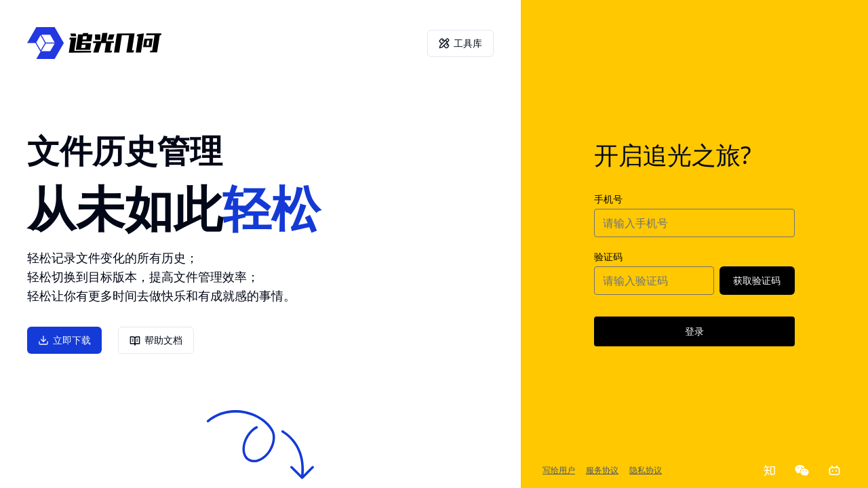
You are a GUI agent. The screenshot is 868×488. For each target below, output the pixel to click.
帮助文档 (156, 341)
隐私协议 (646, 470)
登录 (694, 331)
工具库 (460, 43)
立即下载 (64, 340)
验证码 (608, 257)
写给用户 (559, 470)
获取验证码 (757, 280)
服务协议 (602, 470)
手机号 (608, 199)
